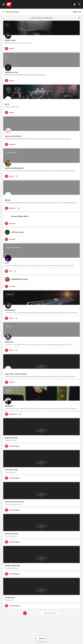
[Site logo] (9, 4)
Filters (77, 12)
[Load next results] (79, 18)
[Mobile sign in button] (74, 4)
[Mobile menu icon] (4, 4)
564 (46, 613)
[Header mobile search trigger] (79, 4)
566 (54, 613)
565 (50, 613)
